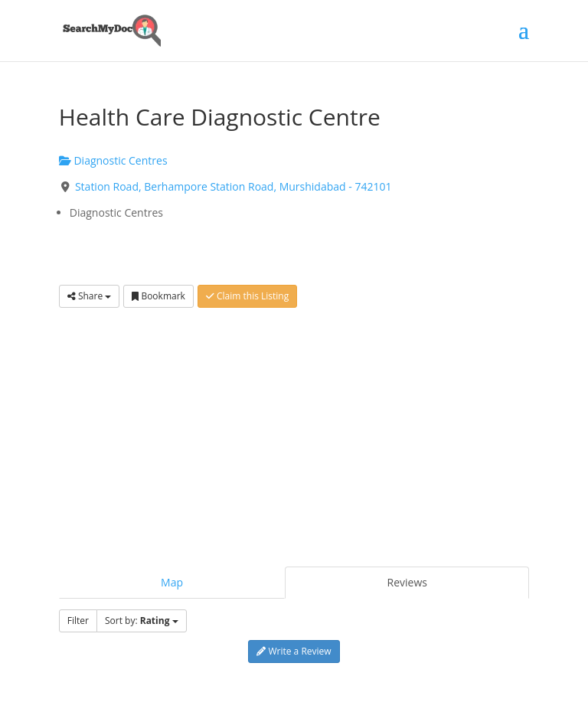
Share (89, 296)
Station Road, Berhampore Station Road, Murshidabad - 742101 (233, 186)
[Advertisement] (294, 430)
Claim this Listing (247, 296)
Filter (78, 621)
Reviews (407, 582)
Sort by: (142, 621)
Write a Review (294, 651)
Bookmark (158, 296)
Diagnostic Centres (113, 160)
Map (172, 582)
